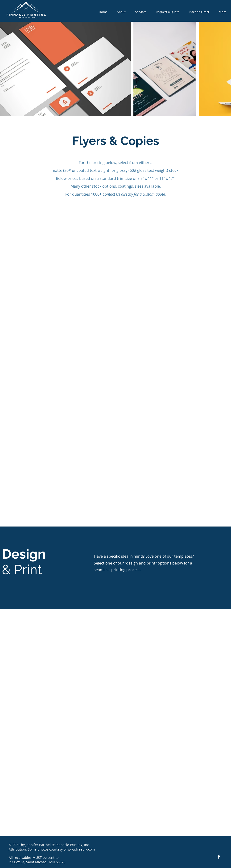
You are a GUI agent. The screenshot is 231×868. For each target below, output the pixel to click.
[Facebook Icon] (219, 857)
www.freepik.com (81, 849)
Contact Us (111, 194)
